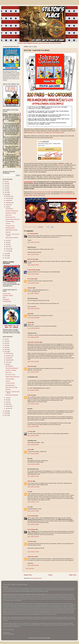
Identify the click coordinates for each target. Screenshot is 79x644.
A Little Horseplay (10, 221)
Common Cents (7, 294)
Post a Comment (30, 568)
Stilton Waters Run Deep (12, 230)
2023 (6, 188)
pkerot (29, 449)
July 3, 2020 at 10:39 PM (33, 464)
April (7, 245)
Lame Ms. (8, 224)
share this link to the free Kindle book (44, 192)
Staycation (8, 232)
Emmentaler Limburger (33, 342)
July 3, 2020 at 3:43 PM (33, 404)
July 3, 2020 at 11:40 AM (33, 309)
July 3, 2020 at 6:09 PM (33, 427)
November (8, 198)
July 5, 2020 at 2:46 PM (33, 524)
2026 (6, 182)
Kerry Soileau (31, 279)
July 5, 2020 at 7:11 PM (33, 552)
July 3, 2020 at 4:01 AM (33, 254)
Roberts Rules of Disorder (12, 238)
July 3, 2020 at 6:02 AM (33, 274)
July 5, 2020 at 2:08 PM (33, 511)
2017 (6, 258)
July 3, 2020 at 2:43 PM (33, 372)
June (7, 240)
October (8, 200)
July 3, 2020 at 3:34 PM (33, 390)
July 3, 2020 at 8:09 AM (33, 293)
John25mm (30, 541)
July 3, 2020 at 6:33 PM (33, 436)
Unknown (30, 288)
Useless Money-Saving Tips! (12, 219)
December (8, 196)
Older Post (73, 575)
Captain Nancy (31, 557)
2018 (6, 256)
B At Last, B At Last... (11, 217)
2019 (6, 254)
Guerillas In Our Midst (11, 213)
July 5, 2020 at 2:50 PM (33, 537)
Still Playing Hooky (10, 228)
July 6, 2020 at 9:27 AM (33, 565)
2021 (6, 192)
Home (50, 575)
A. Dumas (30, 431)
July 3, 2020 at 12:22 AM (33, 242)
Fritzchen (30, 481)
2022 (6, 190)
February (8, 249)
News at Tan (9, 215)
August (8, 205)
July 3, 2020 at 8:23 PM (33, 454)
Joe (28, 492)
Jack (29, 507)
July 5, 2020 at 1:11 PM (33, 502)
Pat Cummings (31, 234)
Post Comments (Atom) (36, 578)
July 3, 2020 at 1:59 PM (33, 361)
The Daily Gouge (7, 301)
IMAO (4, 297)
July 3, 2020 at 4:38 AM (33, 265)
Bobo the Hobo (31, 259)
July (7, 207)
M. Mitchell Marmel (32, 270)
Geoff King (30, 395)
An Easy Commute (10, 226)
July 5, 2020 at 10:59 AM (33, 487)
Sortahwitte (30, 366)
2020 (6, 194)
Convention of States (8, 296)
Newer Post (28, 575)
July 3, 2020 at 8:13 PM (33, 445)
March (7, 247)
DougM (29, 322)
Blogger (48, 638)
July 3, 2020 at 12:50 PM (33, 328)
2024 (6, 186)
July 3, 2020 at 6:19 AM (33, 283)
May (7, 242)
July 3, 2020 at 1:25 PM (33, 337)
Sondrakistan (6, 299)
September (9, 203)
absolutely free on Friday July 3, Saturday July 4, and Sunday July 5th (46, 132)
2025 (6, 184)
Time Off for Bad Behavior (12, 211)
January (8, 251)
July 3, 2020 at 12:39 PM (33, 318)
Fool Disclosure (9, 209)
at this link (60, 165)
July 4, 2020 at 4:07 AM (33, 476)
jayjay (29, 314)
